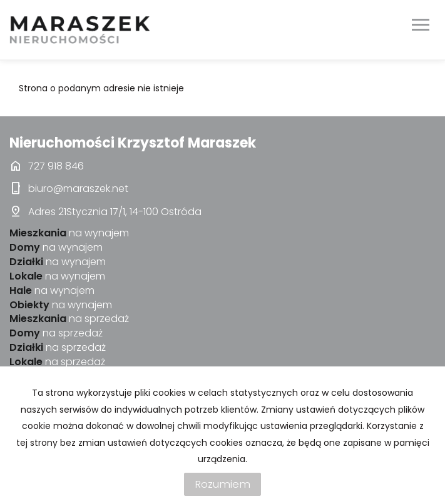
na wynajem (69, 233)
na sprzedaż (69, 319)
